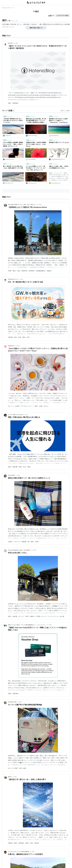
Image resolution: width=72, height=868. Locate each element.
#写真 (10, 271)
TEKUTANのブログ (13, 279)
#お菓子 (17, 406)
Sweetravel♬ (11, 346)
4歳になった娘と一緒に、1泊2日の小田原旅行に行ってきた (59, 167)
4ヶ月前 (16, 43)
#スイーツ (11, 406)
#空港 (20, 467)
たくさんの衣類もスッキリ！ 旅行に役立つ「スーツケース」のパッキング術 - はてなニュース (36, 168)
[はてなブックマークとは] (14, 111)
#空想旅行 (21, 843)
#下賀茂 (38, 616)
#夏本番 (24, 542)
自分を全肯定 (11, 475)
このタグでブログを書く (63, 16)
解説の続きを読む (36, 28)
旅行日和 (10, 43)
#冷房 (37, 542)
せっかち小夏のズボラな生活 (15, 415)
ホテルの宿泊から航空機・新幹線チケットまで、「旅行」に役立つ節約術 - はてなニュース (13, 144)
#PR (28, 337)
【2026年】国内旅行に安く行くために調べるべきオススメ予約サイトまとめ (13, 121)
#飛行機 (15, 467)
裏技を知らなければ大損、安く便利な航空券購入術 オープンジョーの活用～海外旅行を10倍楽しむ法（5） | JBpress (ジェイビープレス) (36, 121)
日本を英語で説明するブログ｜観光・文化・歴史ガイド (22, 205)
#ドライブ (21, 616)
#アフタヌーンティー (27, 406)
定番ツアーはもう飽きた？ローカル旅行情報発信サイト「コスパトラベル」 (27, 625)
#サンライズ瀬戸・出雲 (15, 768)
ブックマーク (8, 116)
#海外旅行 (15, 694)
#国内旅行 (15, 103)
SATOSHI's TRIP (12, 702)
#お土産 (62, 616)
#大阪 (41, 406)
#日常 (20, 337)
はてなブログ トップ (8, 8)
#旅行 (10, 103)
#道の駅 (15, 616)
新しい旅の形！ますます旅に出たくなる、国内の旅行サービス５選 (13, 167)
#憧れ (29, 467)
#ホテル (46, 406)
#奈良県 (10, 337)
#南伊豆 (32, 616)
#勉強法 (49, 271)
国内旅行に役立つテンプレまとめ (59, 142)
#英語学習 (24, 271)
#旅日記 (37, 843)
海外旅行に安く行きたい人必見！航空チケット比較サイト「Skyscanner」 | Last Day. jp (59, 121)
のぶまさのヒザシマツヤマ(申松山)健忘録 (18, 852)
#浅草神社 (31, 271)
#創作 (15, 843)
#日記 (19, 271)
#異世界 (10, 843)
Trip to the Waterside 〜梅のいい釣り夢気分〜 (19, 550)
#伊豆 (27, 616)
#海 (28, 542)
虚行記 (10, 777)
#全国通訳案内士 (41, 271)
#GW (15, 337)
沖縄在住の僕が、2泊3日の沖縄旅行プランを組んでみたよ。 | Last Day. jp (36, 144)
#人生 (24, 467)
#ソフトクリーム (54, 616)
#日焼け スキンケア (14, 542)
